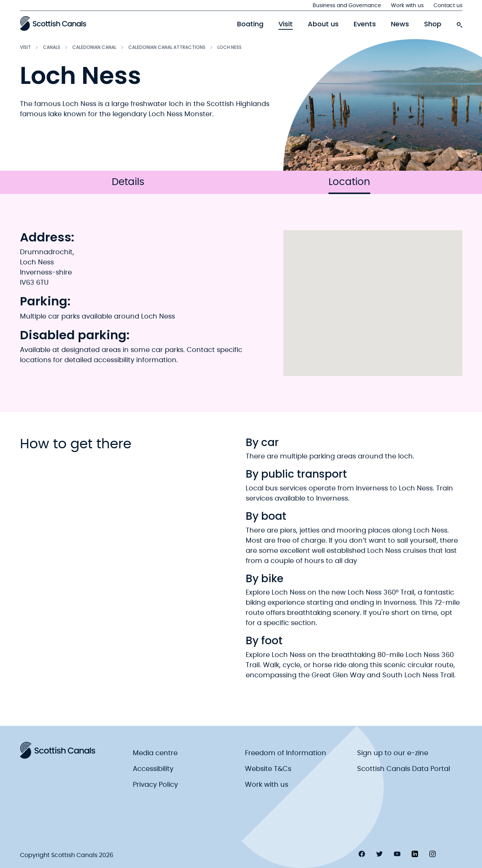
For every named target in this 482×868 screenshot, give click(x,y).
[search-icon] (459, 23)
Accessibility (153, 769)
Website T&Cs (268, 769)
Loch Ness (230, 47)
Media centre (155, 753)
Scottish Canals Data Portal (404, 769)
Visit (286, 24)
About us (323, 24)
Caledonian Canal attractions (167, 47)
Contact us (448, 6)
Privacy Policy (155, 785)
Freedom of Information (286, 753)
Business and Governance (347, 6)
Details (128, 182)
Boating (250, 24)
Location (349, 186)
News (400, 24)
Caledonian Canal (94, 47)
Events (365, 24)
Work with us (407, 6)
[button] (373, 296)
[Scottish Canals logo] (53, 23)
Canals (52, 47)
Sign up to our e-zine (393, 753)
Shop (433, 24)
